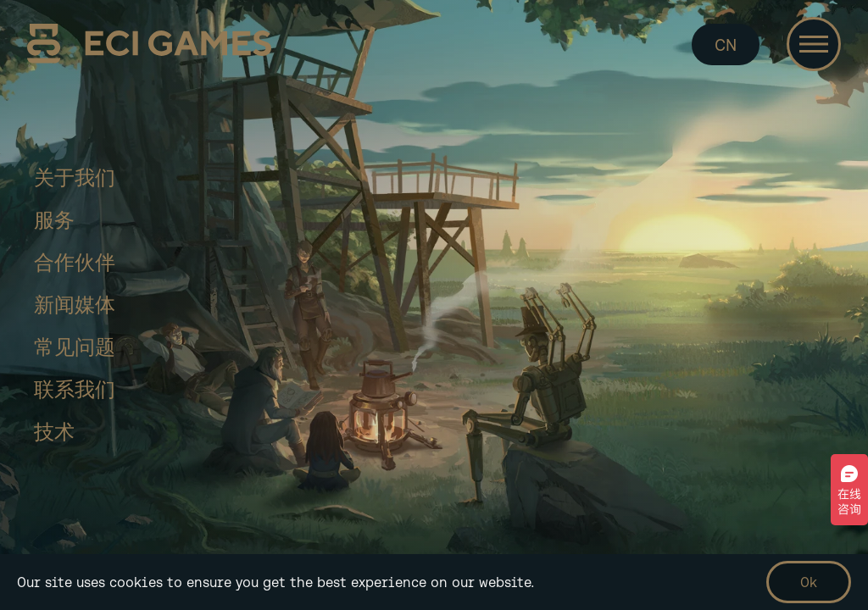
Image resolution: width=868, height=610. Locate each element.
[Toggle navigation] (814, 44)
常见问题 (75, 347)
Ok (809, 582)
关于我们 (75, 177)
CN (726, 44)
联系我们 (75, 389)
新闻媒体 (75, 305)
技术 (54, 432)
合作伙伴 (75, 262)
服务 (54, 220)
